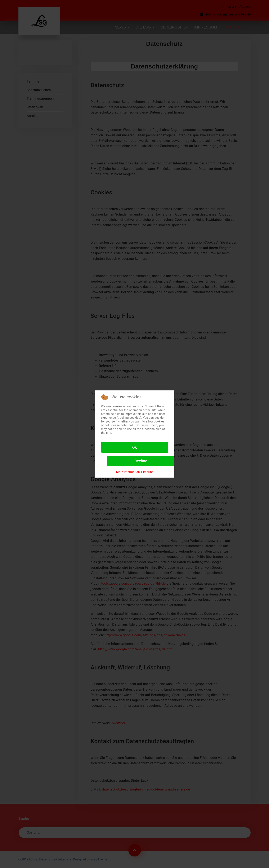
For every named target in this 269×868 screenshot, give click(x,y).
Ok (134, 447)
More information (128, 472)
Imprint (148, 472)
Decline (141, 461)
